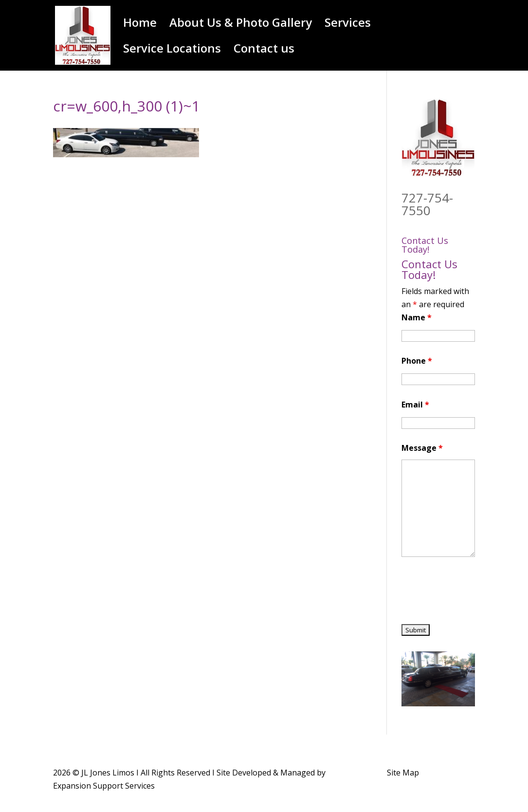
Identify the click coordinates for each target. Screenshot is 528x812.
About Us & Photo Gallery (241, 25)
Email (415, 405)
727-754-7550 (427, 204)
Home (140, 25)
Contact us (264, 50)
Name (417, 317)
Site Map (403, 773)
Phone (417, 361)
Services (348, 25)
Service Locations (172, 50)
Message (422, 448)
